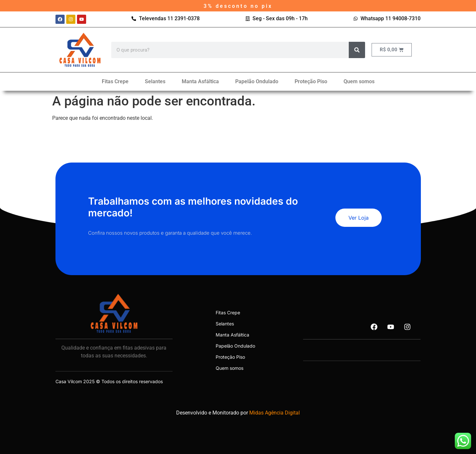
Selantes (155, 81)
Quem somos (359, 81)
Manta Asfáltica (200, 81)
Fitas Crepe (115, 81)
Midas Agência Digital (275, 413)
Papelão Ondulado (257, 81)
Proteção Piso (311, 81)
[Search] (357, 50)
